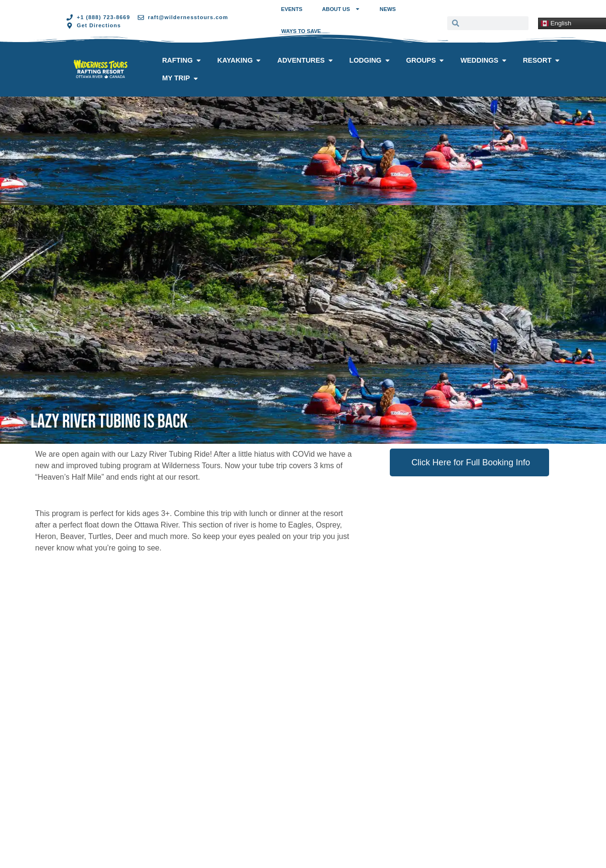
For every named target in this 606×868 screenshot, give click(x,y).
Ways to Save (301, 31)
